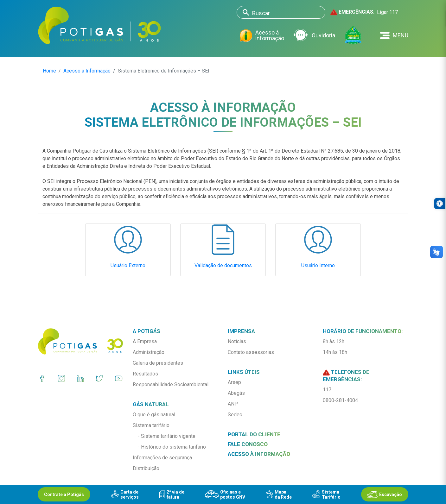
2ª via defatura (172, 495)
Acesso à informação (262, 36)
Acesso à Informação (87, 71)
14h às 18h (335, 352)
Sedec (235, 415)
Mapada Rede (279, 495)
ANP (233, 404)
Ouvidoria (314, 35)
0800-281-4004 (340, 400)
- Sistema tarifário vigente (167, 436)
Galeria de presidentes (158, 363)
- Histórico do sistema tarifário (172, 447)
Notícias (237, 341)
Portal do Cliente (254, 434)
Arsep (234, 382)
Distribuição (146, 468)
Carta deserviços (125, 495)
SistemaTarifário (326, 495)
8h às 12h (334, 341)
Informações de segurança (162, 458)
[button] (394, 35)
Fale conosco (248, 444)
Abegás (236, 393)
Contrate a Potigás (64, 495)
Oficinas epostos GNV (225, 495)
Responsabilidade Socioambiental (171, 384)
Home (49, 71)
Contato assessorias (251, 352)
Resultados (145, 374)
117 (327, 390)
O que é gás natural (154, 415)
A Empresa (145, 341)
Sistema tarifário (151, 425)
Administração (149, 352)
